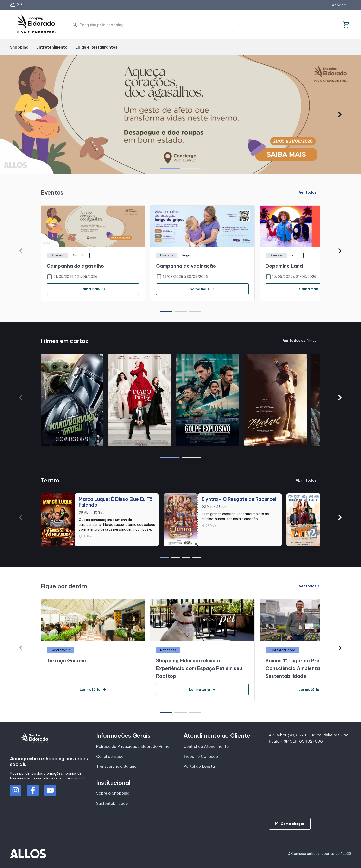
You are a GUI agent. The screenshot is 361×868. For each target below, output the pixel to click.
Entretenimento (52, 47)
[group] (180, 115)
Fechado (340, 5)
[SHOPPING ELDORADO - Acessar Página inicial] (36, 25)
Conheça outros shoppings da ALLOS (319, 854)
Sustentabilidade (112, 803)
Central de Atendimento (206, 746)
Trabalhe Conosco (201, 756)
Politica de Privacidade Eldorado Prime (133, 746)
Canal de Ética (110, 756)
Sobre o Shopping (113, 793)
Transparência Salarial (117, 766)
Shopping (19, 47)
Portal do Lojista (199, 766)
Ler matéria (93, 690)
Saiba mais (93, 289)
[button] (21, 114)
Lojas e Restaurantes (96, 47)
